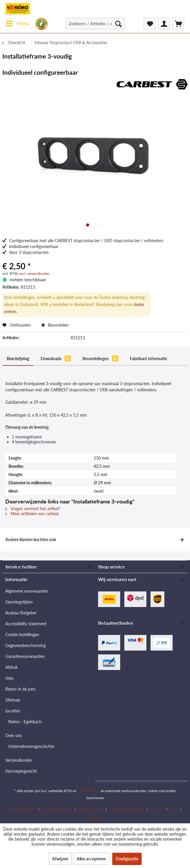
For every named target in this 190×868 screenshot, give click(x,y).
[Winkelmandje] (178, 24)
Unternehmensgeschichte (31, 746)
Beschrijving (18, 359)
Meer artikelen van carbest (32, 514)
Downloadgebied (22, 809)
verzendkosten (89, 791)
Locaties (13, 711)
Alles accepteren (91, 859)
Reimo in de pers (20, 689)
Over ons (14, 735)
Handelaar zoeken (57, 809)
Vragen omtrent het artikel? (33, 509)
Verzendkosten (19, 760)
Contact (157, 809)
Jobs (9, 678)
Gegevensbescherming (25, 645)
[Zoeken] (118, 24)
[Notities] (149, 24)
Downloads (56, 359)
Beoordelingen (100, 359)
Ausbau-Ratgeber (21, 613)
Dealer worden (91, 809)
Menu (18, 23)
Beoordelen (55, 325)
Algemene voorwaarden (27, 591)
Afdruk (11, 667)
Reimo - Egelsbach (25, 722)
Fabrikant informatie (148, 359)
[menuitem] (18, 24)
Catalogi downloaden (127, 809)
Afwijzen (60, 859)
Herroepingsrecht (21, 771)
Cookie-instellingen (22, 635)
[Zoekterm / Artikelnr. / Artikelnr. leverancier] (95, 24)
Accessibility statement (26, 624)
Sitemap (13, 700)
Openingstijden (19, 602)
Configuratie (127, 859)
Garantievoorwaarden (25, 656)
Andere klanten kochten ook (31, 539)
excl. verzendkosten (34, 273)
